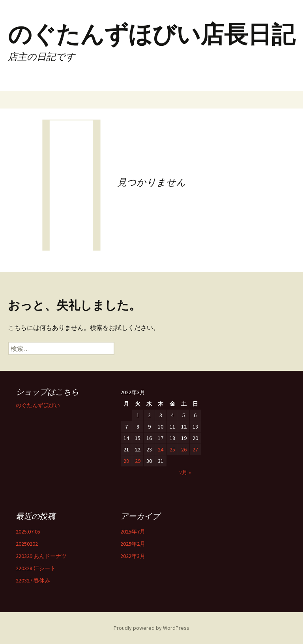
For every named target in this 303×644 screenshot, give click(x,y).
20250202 (27, 544)
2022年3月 (133, 556)
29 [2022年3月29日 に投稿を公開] (138, 461)
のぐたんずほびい (38, 405)
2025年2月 (133, 544)
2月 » (185, 472)
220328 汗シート (36, 568)
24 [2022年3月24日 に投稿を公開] (161, 449)
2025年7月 (133, 532)
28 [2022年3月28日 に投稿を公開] (126, 461)
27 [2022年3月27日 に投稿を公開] (195, 449)
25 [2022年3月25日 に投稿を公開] (172, 449)
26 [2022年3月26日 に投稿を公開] (184, 449)
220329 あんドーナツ (41, 556)
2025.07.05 (28, 532)
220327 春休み (33, 580)
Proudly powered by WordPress (151, 628)
